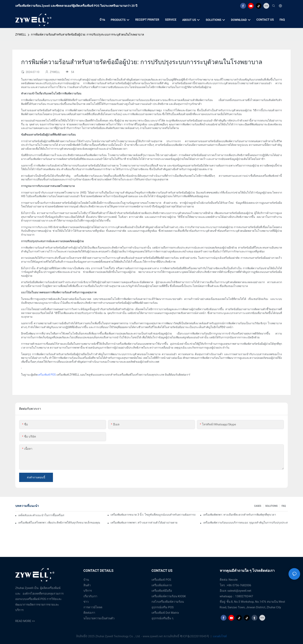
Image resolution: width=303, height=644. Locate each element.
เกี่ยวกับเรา (90, 596)
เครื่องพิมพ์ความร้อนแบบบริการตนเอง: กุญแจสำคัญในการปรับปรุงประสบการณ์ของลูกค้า (245, 523)
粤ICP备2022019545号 (195, 636)
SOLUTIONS (272, 506)
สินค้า (87, 585)
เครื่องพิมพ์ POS (47, 375)
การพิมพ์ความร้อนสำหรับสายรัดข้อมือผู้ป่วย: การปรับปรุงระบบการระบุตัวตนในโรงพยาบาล (87, 35)
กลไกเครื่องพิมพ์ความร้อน (168, 602)
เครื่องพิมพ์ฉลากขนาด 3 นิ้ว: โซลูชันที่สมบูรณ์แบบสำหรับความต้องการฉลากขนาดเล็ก (153, 515)
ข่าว (86, 602)
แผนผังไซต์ (220, 636)
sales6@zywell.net (239, 591)
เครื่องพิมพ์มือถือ (162, 591)
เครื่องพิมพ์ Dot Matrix (165, 613)
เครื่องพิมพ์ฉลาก (162, 585)
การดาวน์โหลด (93, 607)
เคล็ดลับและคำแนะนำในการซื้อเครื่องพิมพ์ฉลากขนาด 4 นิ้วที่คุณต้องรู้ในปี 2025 (41, 515)
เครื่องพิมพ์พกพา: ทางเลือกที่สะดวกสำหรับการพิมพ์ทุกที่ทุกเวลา (240, 515)
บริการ (88, 591)
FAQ (284, 506)
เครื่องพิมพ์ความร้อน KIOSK (169, 596)
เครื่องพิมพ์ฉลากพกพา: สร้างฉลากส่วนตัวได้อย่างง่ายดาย (144, 523)
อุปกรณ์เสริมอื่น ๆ (162, 618)
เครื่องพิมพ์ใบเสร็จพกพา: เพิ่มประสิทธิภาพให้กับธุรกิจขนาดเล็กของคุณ (59, 523)
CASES (258, 506)
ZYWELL (21, 35)
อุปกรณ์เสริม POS (163, 607)
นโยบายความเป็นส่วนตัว (99, 618)
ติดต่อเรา (89, 613)
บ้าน (86, 580)
